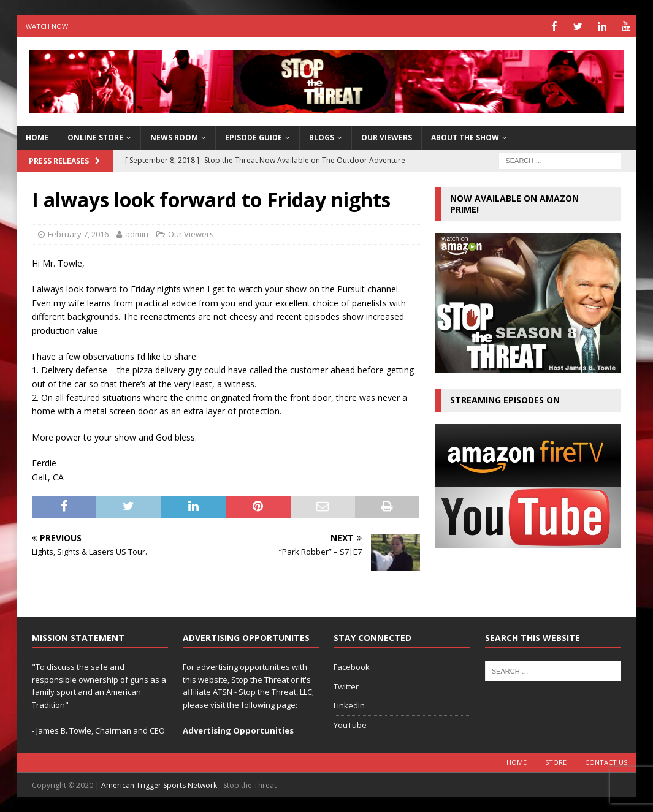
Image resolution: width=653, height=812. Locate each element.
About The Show (465, 138)
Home (517, 761)
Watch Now (47, 26)
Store (556, 761)
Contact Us (606, 761)
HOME (37, 138)
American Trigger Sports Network (159, 785)
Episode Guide (254, 138)
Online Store (95, 138)
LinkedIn (349, 705)
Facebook (352, 666)
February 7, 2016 (78, 234)
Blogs (322, 138)
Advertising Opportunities (238, 730)
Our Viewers (387, 138)
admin (137, 234)
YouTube (350, 725)
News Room (174, 138)
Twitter (346, 686)
